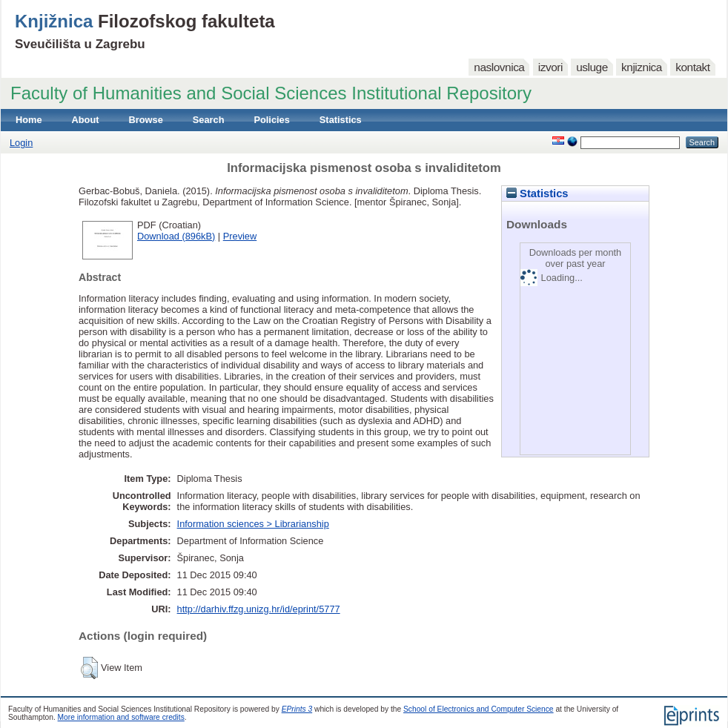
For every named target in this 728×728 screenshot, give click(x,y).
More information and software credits (121, 717)
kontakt (692, 67)
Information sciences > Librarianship (253, 524)
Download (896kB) (176, 236)
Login (21, 143)
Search (209, 120)
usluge (592, 67)
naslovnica (499, 67)
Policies (271, 120)
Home (29, 120)
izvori (550, 67)
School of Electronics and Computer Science (479, 709)
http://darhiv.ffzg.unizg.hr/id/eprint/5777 (259, 609)
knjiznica (642, 67)
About (86, 120)
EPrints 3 (297, 709)
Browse (146, 120)
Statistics (341, 120)
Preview (240, 236)
